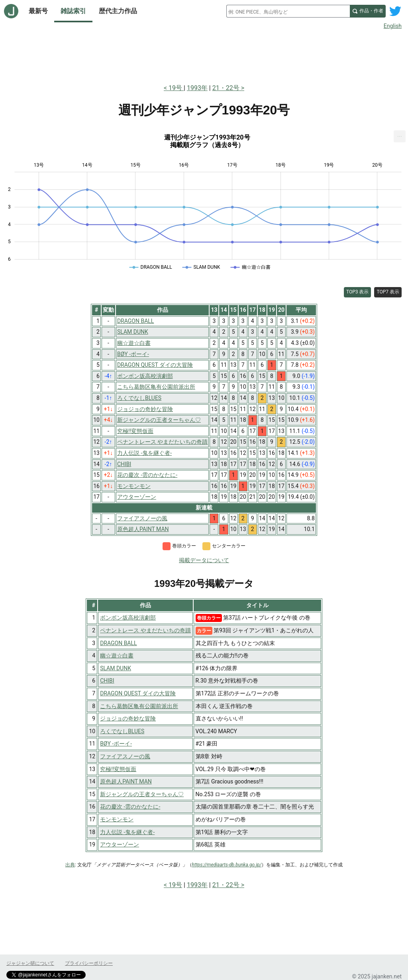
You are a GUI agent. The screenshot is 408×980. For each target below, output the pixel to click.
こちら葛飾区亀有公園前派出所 (139, 706)
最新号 (38, 11)
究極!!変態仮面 (118, 769)
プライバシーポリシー (89, 963)
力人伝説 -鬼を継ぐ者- (127, 832)
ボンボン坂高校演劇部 (128, 618)
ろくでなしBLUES (122, 731)
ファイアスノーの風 (125, 756)
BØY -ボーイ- (116, 744)
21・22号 (226, 88)
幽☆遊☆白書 (117, 655)
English (393, 26)
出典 (70, 865)
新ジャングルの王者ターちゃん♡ (142, 794)
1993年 (197, 88)
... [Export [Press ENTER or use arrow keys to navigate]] (400, 135)
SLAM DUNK (116, 668)
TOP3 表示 (358, 292)
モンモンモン (117, 819)
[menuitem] (400, 136)
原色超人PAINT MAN (126, 781)
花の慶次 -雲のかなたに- (130, 807)
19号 (176, 88)
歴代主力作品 (118, 11)
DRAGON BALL (118, 643)
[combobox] (288, 11)
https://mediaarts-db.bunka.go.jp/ (227, 865)
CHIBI (107, 681)
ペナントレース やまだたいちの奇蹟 (145, 630)
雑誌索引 (73, 11)
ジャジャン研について (30, 963)
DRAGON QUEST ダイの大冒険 (138, 693)
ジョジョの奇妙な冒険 (128, 718)
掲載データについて (204, 560)
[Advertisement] (204, 55)
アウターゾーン (120, 844)
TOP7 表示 (388, 292)
